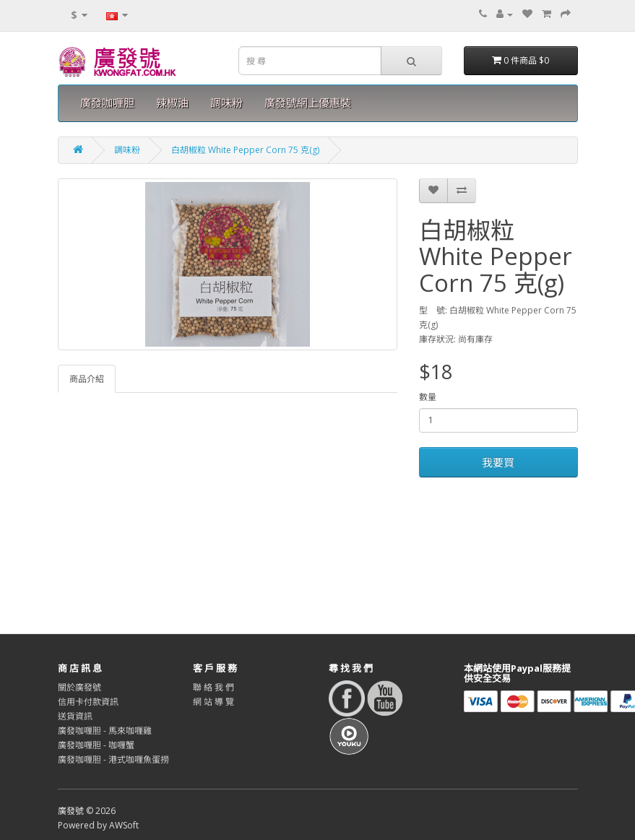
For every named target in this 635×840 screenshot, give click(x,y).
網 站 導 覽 (213, 702)
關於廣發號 (79, 687)
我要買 (498, 462)
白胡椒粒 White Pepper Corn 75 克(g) (245, 150)
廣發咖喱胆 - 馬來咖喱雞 (105, 731)
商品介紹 (87, 379)
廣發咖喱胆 (107, 103)
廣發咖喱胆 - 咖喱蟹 (96, 745)
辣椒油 (172, 103)
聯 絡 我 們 (213, 687)
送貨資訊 (75, 716)
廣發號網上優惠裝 (308, 103)
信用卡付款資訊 (88, 702)
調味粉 (226, 103)
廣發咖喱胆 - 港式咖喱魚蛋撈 (113, 759)
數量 (428, 397)
